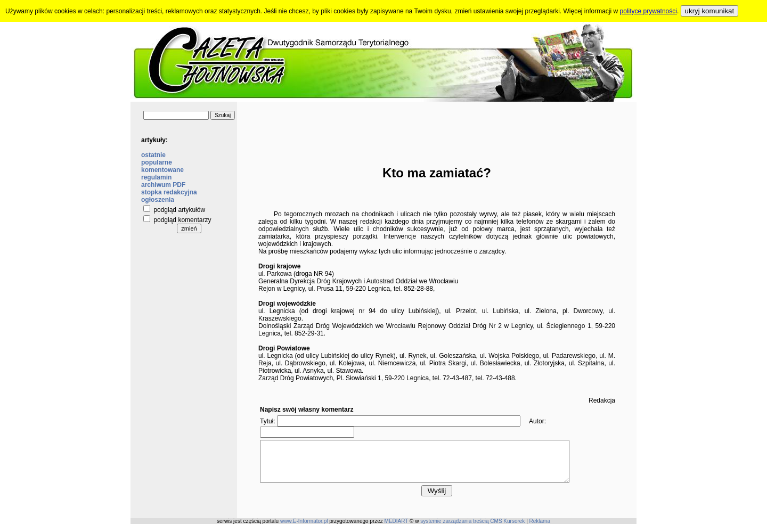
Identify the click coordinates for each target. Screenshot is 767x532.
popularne (157, 162)
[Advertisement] (437, 126)
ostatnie (153, 155)
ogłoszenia (158, 200)
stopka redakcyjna (169, 192)
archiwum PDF (163, 185)
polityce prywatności (648, 11)
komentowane (162, 170)
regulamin (156, 177)
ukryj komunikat (710, 11)
